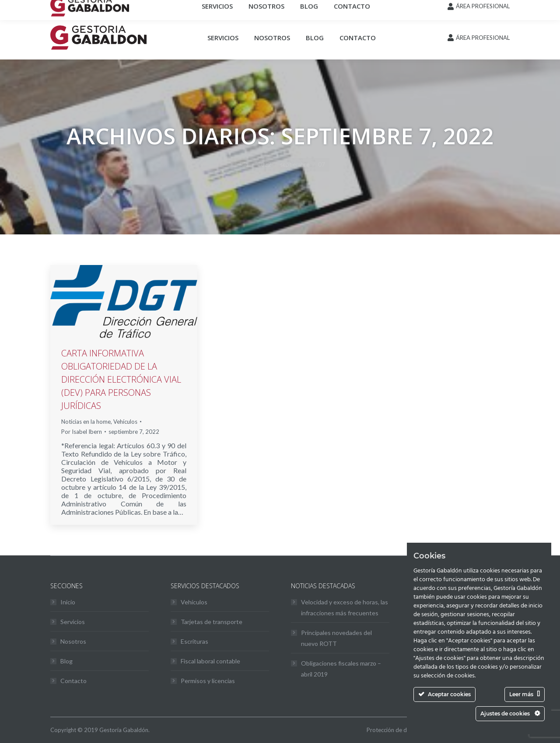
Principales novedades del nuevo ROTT (336, 638)
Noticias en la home (86, 422)
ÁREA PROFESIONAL (483, 38)
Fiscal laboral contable (210, 661)
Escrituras (194, 641)
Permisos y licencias (208, 681)
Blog (66, 661)
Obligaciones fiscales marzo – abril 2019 (341, 669)
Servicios (73, 622)
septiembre (295, 164)
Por (82, 432)
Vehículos (125, 422)
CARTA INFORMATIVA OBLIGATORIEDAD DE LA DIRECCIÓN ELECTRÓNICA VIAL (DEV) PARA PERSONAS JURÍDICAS (121, 379)
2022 (264, 164)
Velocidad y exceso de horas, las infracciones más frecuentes (345, 607)
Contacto (73, 681)
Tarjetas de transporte (212, 622)
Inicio (242, 164)
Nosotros (73, 641)
